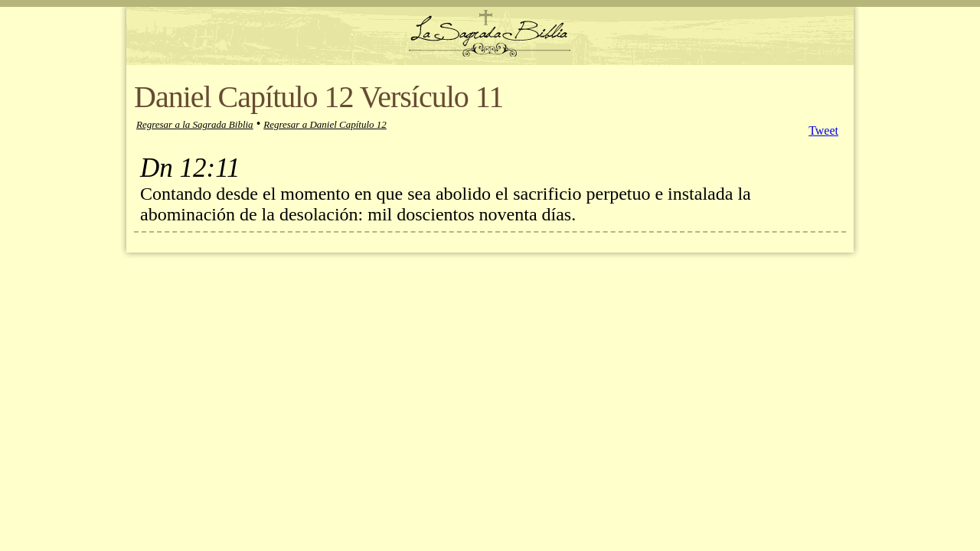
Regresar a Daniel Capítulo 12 (325, 124)
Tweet (823, 130)
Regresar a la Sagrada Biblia (195, 124)
